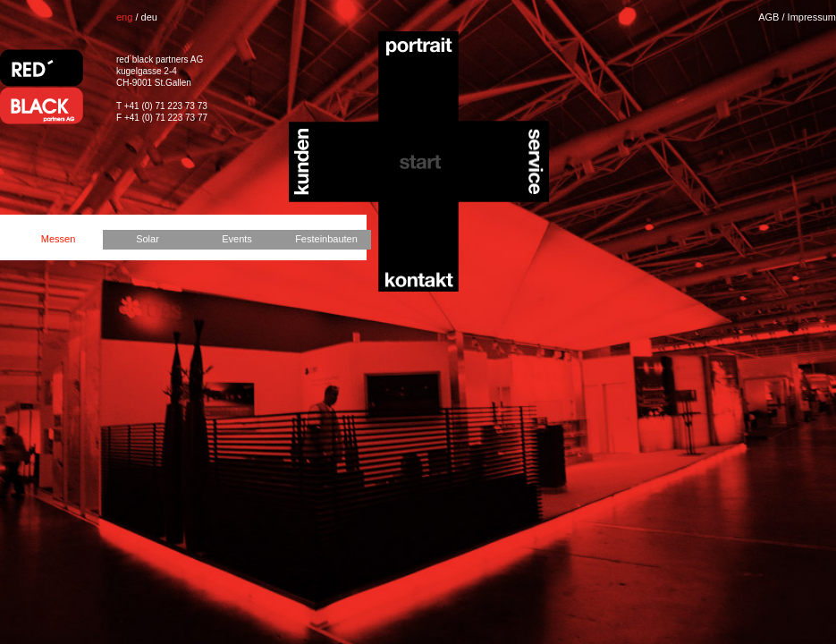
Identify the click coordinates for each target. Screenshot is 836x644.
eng (124, 17)
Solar (148, 239)
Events (237, 239)
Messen (59, 239)
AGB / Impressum (797, 17)
